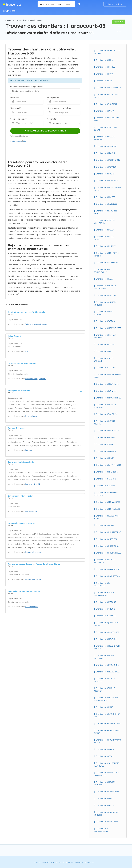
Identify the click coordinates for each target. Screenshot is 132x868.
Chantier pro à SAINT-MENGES (108, 465)
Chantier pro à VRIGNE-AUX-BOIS (107, 119)
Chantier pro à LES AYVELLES (108, 509)
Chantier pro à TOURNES (106, 414)
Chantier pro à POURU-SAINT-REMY (107, 376)
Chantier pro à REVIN (105, 74)
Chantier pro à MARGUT (106, 602)
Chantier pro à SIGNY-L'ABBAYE (104, 313)
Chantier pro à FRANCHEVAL (108, 672)
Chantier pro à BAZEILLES (106, 204)
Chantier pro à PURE (104, 707)
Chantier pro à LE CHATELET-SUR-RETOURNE (107, 699)
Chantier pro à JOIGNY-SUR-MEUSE (107, 624)
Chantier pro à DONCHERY (107, 181)
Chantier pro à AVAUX (105, 756)
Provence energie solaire (36, 379)
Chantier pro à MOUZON (106, 167)
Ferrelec (29, 450)
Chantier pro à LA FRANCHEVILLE (102, 271)
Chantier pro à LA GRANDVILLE (102, 584)
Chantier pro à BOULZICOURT (108, 532)
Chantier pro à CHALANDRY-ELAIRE (107, 732)
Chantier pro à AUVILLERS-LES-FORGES (106, 494)
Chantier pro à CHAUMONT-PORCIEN (107, 814)
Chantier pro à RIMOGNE (106, 295)
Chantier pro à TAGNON (106, 479)
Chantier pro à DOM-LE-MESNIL (105, 422)
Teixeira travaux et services (37, 324)
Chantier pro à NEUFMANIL (107, 384)
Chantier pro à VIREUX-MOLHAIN (105, 238)
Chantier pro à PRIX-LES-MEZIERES (105, 336)
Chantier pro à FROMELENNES (108, 398)
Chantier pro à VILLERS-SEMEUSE (105, 138)
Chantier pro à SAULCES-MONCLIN (105, 680)
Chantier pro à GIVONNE (106, 451)
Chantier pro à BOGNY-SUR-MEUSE (107, 96)
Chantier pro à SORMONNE (107, 665)
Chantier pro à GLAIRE (105, 525)
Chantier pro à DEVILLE (105, 437)
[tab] (45, 313)
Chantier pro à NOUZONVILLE (108, 88)
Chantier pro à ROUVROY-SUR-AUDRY (108, 741)
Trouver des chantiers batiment (29, 20)
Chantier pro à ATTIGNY (106, 368)
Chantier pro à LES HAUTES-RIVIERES (107, 254)
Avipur (28, 351)
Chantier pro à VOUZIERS (106, 104)
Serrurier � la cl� (33, 484)
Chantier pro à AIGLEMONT (107, 263)
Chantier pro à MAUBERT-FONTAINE (106, 406)
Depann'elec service (34, 552)
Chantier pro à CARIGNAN (107, 146)
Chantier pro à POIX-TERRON (108, 576)
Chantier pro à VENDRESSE (107, 822)
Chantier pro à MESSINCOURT (108, 723)
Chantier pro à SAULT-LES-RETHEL (106, 212)
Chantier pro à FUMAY (105, 111)
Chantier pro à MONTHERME (108, 160)
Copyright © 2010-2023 (44, 862)
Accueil (8, 20)
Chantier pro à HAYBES (105, 197)
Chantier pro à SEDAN (105, 60)
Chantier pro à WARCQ (105, 321)
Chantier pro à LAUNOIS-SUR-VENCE (107, 715)
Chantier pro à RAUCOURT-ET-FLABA (108, 517)
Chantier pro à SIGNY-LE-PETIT (108, 328)
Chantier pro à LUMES (105, 458)
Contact (90, 862)
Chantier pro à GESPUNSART (108, 431)
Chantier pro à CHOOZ (105, 609)
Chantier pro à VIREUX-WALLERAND (105, 222)
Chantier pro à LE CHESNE (107, 472)
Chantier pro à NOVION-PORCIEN (105, 783)
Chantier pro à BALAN (105, 279)
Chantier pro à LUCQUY (106, 805)
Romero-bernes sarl (34, 579)
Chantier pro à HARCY (105, 749)
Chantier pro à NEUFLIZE (106, 639)
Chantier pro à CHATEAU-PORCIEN (105, 303)
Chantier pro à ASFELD (105, 486)
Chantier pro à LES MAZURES (108, 502)
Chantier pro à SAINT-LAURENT (104, 360)
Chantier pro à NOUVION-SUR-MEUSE (108, 189)
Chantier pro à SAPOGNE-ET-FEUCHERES (107, 764)
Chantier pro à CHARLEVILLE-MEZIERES (107, 52)
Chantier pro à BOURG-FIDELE (108, 553)
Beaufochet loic (32, 607)
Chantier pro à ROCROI (105, 174)
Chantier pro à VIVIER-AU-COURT (106, 129)
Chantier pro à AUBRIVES (106, 539)
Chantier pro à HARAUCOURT (108, 569)
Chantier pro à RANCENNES (107, 632)
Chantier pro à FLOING (105, 153)
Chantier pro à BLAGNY (105, 344)
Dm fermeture (31, 511)
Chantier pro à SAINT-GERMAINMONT (104, 594)
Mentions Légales (75, 862)
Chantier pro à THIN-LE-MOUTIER (105, 689)
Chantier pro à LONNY (105, 798)
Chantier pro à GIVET (104, 81)
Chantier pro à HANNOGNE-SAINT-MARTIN (107, 774)
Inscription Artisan (115, 4)
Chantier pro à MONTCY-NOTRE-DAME (105, 287)
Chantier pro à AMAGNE (106, 616)
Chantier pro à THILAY (105, 444)
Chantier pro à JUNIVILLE (106, 391)
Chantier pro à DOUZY (105, 230)
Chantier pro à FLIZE (104, 351)
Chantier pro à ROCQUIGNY (107, 546)
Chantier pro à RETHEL (105, 67)
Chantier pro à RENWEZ (106, 246)
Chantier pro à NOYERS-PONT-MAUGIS (108, 647)
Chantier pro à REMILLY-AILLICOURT (105, 561)
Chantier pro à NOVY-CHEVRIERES (104, 657)
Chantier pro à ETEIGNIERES (107, 791)
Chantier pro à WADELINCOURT (101, 830)
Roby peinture (31, 416)
